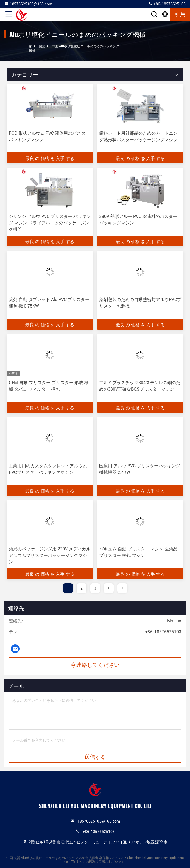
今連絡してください (95, 664)
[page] (109, 588)
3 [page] (95, 588)
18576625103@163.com (28, 4)
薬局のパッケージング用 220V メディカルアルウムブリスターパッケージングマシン (50, 555)
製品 (42, 46)
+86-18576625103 (167, 4)
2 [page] (82, 588)
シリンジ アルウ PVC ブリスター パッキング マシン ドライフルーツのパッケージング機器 (50, 223)
